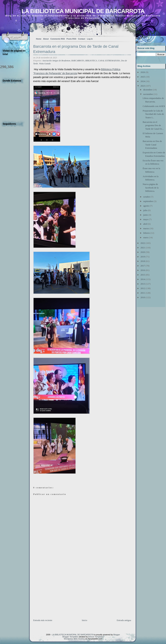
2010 (143, 297)
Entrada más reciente (43, 620)
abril (145, 224)
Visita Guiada (45, 64)
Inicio (84, 620)
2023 (143, 86)
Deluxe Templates (96, 637)
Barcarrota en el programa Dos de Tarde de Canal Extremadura (76, 49)
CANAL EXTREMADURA (109, 61)
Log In (90, 39)
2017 (143, 266)
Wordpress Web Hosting (74, 639)
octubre (147, 197)
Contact (82, 39)
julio (145, 210)
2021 (143, 248)
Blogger (117, 635)
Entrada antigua (124, 620)
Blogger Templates (70, 637)
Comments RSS (58, 39)
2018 (143, 261)
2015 (143, 275)
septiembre (148, 201)
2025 (143, 77)
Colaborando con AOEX (154, 106)
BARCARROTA (78, 61)
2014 (143, 279)
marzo (146, 228)
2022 (143, 243)
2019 (143, 257)
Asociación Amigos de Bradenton (56, 61)
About (46, 39)
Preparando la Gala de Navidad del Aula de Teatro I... (153, 114)
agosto (146, 206)
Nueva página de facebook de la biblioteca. (151, 188)
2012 (143, 288)
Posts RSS (71, 39)
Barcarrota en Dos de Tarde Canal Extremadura (152, 145)
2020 (143, 252)
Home (39, 39)
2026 (143, 72)
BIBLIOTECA (91, 61)
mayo (146, 219)
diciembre (148, 90)
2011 (143, 293)
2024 (143, 81)
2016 (143, 270)
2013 (143, 284)
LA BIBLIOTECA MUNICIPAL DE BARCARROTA (83, 11)
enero (146, 237)
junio (146, 215)
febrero (147, 233)
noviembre (148, 94)
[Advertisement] (59, 594)
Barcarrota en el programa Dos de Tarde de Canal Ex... (153, 125)
